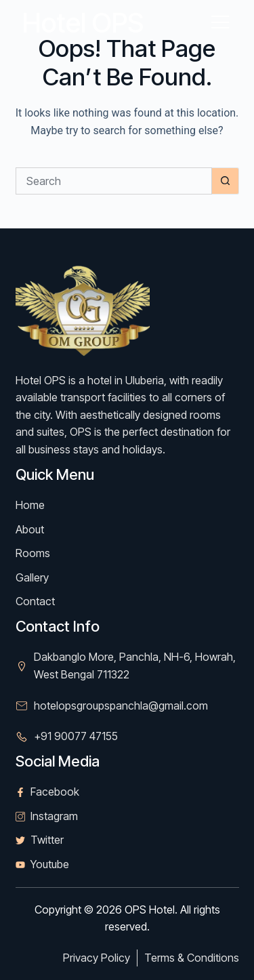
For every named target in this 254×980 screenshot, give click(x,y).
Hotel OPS (83, 23)
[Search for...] (114, 181)
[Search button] (226, 181)
